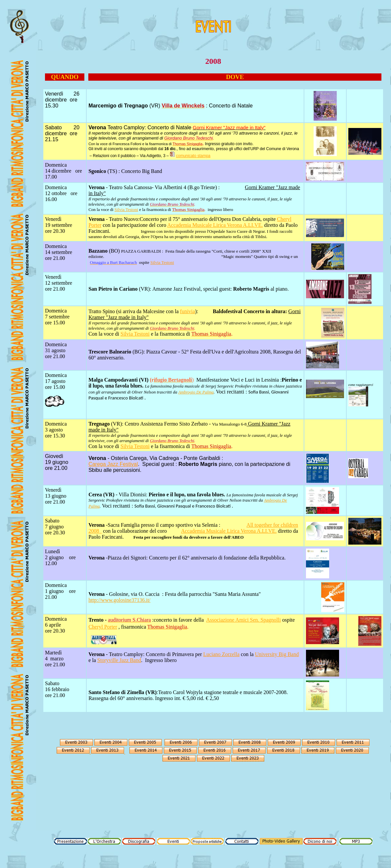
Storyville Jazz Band (119, 660)
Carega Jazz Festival (113, 464)
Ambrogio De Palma (196, 392)
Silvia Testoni (126, 209)
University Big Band (277, 654)
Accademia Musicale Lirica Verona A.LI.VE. (215, 225)
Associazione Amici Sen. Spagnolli (243, 620)
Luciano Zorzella (221, 654)
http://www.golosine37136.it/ (119, 600)
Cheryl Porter (103, 627)
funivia (187, 311)
